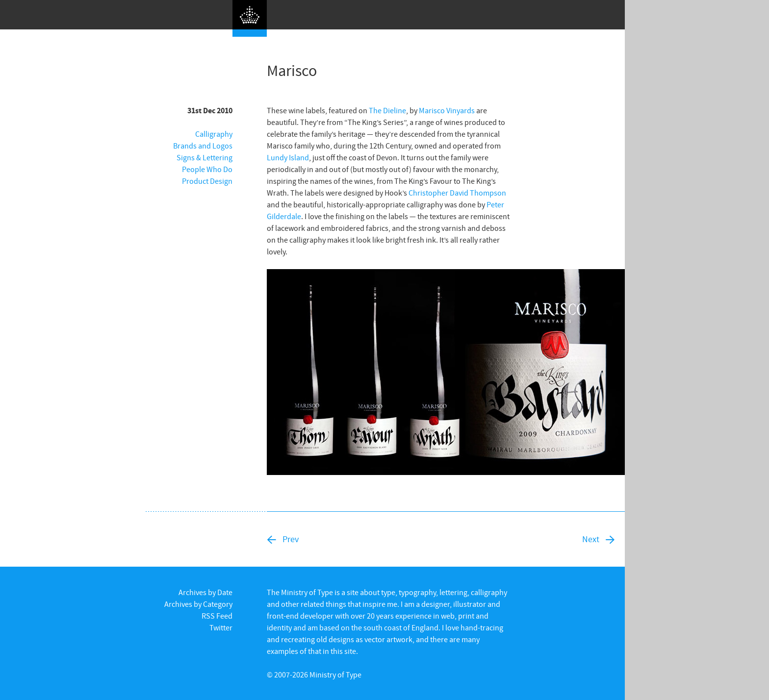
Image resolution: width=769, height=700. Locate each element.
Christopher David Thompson (457, 193)
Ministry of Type (335, 675)
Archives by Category (198, 604)
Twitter (221, 627)
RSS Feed (217, 616)
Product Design (207, 181)
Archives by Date (205, 592)
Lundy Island (288, 157)
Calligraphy (214, 134)
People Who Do (207, 169)
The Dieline (387, 110)
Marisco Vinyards (447, 110)
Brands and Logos (203, 146)
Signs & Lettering (205, 157)
